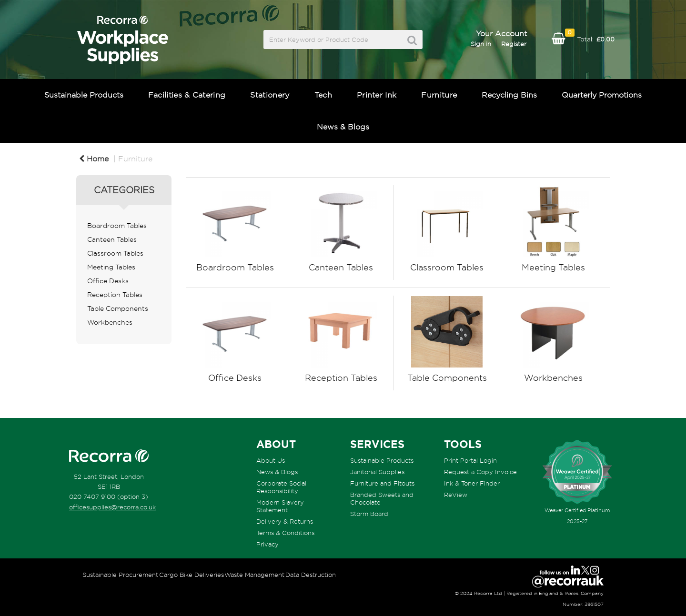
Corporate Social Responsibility (281, 487)
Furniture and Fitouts (382, 483)
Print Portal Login (470, 460)
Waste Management (254, 575)
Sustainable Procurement (120, 575)
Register (514, 44)
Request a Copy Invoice (480, 472)
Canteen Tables (112, 239)
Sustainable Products (84, 95)
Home (94, 159)
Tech (323, 95)
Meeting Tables (111, 267)
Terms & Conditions (285, 533)
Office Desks (108, 281)
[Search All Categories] (343, 40)
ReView (456, 495)
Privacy (267, 544)
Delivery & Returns (285, 521)
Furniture (439, 95)
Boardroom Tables (117, 226)
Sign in (481, 44)
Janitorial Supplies (377, 472)
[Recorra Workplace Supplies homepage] (109, 456)
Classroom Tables (115, 253)
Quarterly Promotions (602, 95)
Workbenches (110, 322)
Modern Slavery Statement (280, 506)
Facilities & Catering (187, 95)
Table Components (118, 308)
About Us (271, 460)
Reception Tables (115, 295)
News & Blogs (343, 127)
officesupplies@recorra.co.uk (112, 507)
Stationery (270, 95)
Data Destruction (311, 575)
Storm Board (369, 514)
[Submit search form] (412, 40)
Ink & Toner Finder (472, 483)
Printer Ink (377, 95)
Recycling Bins (509, 95)
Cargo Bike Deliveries (192, 575)
